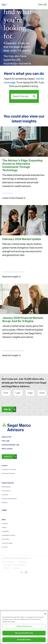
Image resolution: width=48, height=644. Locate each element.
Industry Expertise (8, 483)
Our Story (5, 547)
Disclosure (16, 568)
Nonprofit (5, 503)
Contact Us (10, 457)
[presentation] (12, 400)
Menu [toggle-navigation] (42, 5)
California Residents (19, 565)
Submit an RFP (7, 437)
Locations (5, 524)
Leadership (5, 531)
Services (5, 466)
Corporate (5, 495)
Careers (4, 527)
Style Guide (7, 565)
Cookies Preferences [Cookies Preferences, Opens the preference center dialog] (24, 626)
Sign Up (10, 409)
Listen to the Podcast (14, 198)
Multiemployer (6, 487)
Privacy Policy (22, 562)
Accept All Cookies (24, 640)
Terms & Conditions (8, 562)
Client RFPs (5, 539)
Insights (4, 510)
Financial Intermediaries (9, 499)
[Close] (45, 614)
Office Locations (7, 449)
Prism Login (6, 441)
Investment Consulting (9, 470)
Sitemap (6, 568)
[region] (24, 627)
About (4, 520)
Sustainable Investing (8, 535)
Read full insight (12, 277)
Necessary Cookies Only (24, 633)
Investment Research (8, 473)
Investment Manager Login (10, 445)
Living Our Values (7, 543)
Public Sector (6, 491)
